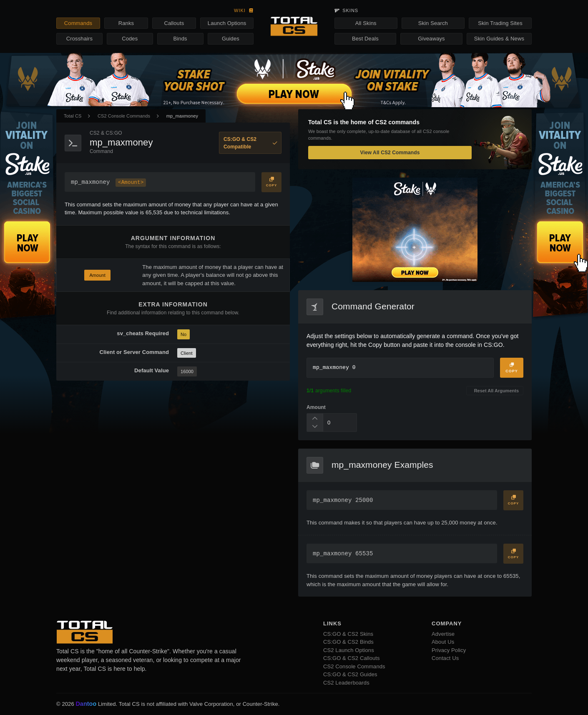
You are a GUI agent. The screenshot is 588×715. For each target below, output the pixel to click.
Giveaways (431, 39)
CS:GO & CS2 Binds (348, 642)
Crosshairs (79, 39)
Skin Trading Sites (500, 23)
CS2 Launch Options (349, 650)
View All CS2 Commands (390, 153)
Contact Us (445, 658)
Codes (130, 39)
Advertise (443, 634)
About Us (443, 642)
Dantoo (86, 704)
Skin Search (433, 23)
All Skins (366, 23)
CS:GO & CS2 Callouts (352, 658)
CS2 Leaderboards (346, 683)
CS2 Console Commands (124, 116)
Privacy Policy (449, 650)
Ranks (126, 23)
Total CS (73, 116)
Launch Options (227, 23)
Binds (180, 39)
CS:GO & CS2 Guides (350, 674)
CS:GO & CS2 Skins (348, 634)
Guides (231, 39)
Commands (78, 23)
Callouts (174, 23)
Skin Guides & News (499, 39)
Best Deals (365, 39)
